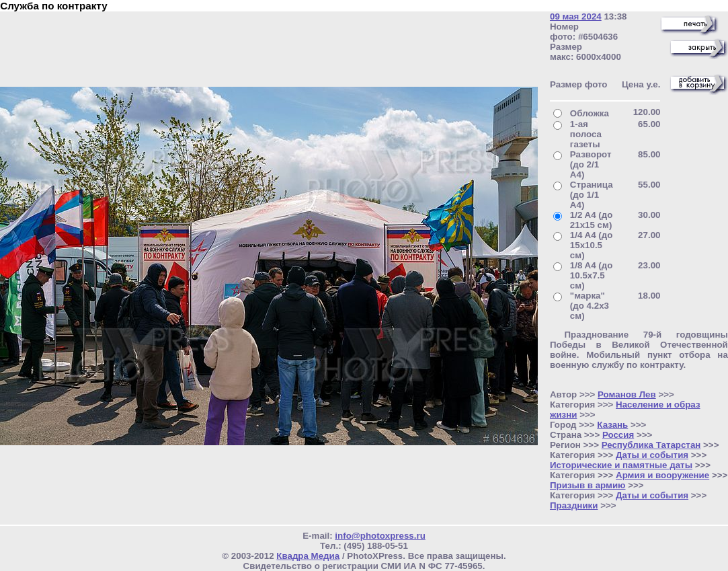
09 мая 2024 (576, 16)
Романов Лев (627, 394)
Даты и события (652, 455)
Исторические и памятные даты (621, 465)
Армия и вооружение (662, 475)
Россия (618, 435)
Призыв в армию (588, 485)
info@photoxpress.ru (380, 536)
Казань (612, 425)
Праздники (574, 505)
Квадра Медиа (308, 556)
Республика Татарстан (651, 445)
